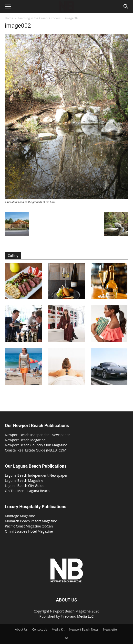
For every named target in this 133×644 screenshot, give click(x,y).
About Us (21, 629)
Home (9, 18)
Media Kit (58, 629)
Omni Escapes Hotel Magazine (29, 531)
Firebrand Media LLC (77, 616)
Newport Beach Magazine (25, 440)
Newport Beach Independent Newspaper (37, 435)
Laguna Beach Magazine (24, 480)
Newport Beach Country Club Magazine (36, 445)
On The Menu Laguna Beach (27, 491)
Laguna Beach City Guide (25, 486)
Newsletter (111, 629)
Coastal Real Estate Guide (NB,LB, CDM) (36, 450)
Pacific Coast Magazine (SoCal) (29, 526)
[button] (8, 7)
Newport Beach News (84, 629)
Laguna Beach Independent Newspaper (36, 475)
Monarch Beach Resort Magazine (31, 521)
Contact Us (40, 629)
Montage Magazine (20, 516)
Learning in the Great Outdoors (39, 18)
